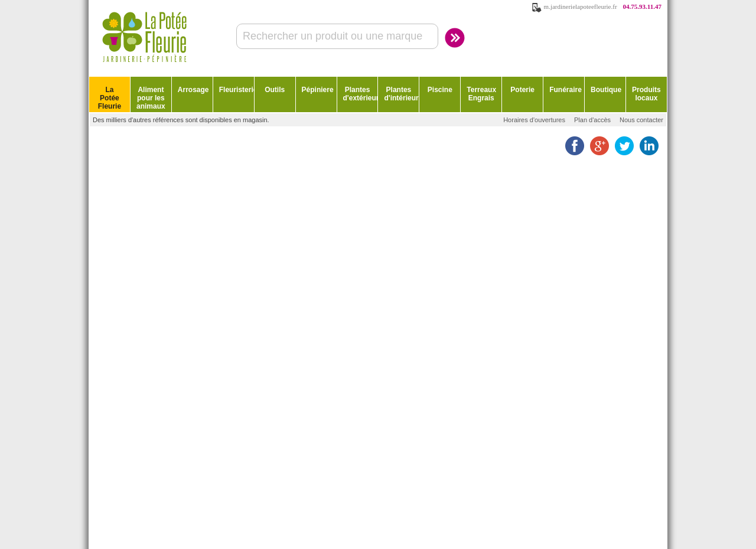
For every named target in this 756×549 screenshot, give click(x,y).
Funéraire (566, 90)
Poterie (522, 90)
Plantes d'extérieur (361, 94)
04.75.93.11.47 (642, 6)
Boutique (606, 90)
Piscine (440, 90)
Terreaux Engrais (481, 94)
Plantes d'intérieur (401, 94)
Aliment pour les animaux (151, 98)
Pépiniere (318, 90)
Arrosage (193, 90)
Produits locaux (646, 94)
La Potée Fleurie (110, 98)
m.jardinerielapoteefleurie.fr (581, 6)
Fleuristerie (237, 90)
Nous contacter (641, 120)
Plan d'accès (592, 120)
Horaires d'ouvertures (534, 120)
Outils (275, 90)
